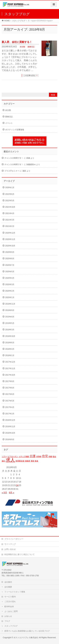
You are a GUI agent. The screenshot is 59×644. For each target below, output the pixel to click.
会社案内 (8, 582)
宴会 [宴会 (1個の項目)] (54, 456)
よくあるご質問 (11, 611)
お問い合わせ (10, 549)
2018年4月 (10, 349)
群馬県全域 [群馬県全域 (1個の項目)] (20, 461)
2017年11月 (10, 368)
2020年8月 (10, 259)
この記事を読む (29, 75)
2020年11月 (10, 239)
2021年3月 (10, 220)
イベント (9, 123)
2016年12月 (10, 420)
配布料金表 (9, 607)
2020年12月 (10, 233)
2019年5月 (10, 323)
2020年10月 (10, 246)
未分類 (22, 47)
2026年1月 (10, 188)
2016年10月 (10, 433)
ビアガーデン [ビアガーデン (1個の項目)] (13, 456)
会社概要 (8, 587)
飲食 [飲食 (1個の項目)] (37, 461)
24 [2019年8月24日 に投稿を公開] (17, 485)
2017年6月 (10, 394)
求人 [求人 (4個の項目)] (10, 460)
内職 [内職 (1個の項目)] (50, 456)
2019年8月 (10, 317)
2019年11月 (10, 304)
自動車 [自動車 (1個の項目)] (27, 461)
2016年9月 (10, 440)
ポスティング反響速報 (15, 130)
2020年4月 (10, 278)
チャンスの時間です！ (14, 158)
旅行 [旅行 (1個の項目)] (3, 461)
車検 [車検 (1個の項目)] (32, 461)
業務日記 (31, 47)
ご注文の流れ (10, 602)
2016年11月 (10, 427)
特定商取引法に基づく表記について (20, 554)
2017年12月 (10, 362)
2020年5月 (10, 272)
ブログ (7, 621)
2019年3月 (10, 330)
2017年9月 (10, 381)
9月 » (11, 493)
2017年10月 (10, 375)
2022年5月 (10, 201)
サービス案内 (10, 597)
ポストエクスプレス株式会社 (26, 638)
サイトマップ (10, 544)
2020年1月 (10, 297)
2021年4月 (10, 213)
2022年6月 (10, 194)
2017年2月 (10, 414)
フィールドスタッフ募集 (15, 592)
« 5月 (4, 493)
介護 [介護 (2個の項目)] (33, 456)
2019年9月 (10, 310)
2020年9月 (10, 252)
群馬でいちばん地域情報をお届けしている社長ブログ (27, 631)
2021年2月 (10, 226)
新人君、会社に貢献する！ (17, 42)
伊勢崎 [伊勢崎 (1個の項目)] (39, 456)
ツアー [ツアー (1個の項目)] (4, 456)
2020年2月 (10, 291)
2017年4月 (10, 407)
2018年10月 (10, 336)
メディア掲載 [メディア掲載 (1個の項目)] (24, 456)
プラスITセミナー (12, 171)
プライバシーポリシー (14, 539)
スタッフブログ (11, 626)
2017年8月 (10, 388)
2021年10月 (10, 207)
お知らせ (8, 616)
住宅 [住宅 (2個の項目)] (45, 456)
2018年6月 (10, 343)
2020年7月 (10, 265)
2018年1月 (10, 355)
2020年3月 (10, 284)
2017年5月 (10, 401)
